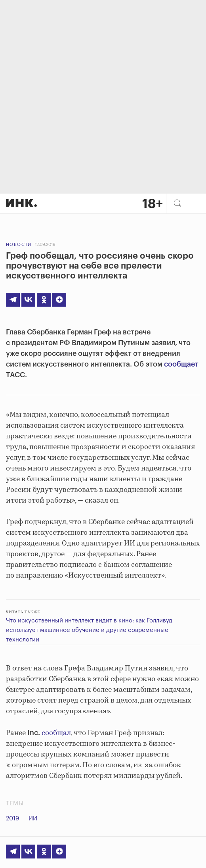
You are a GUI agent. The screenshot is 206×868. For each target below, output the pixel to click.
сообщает (181, 364)
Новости (19, 245)
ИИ (33, 819)
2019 (12, 819)
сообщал (56, 733)
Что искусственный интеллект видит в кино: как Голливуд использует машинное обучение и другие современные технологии (89, 630)
